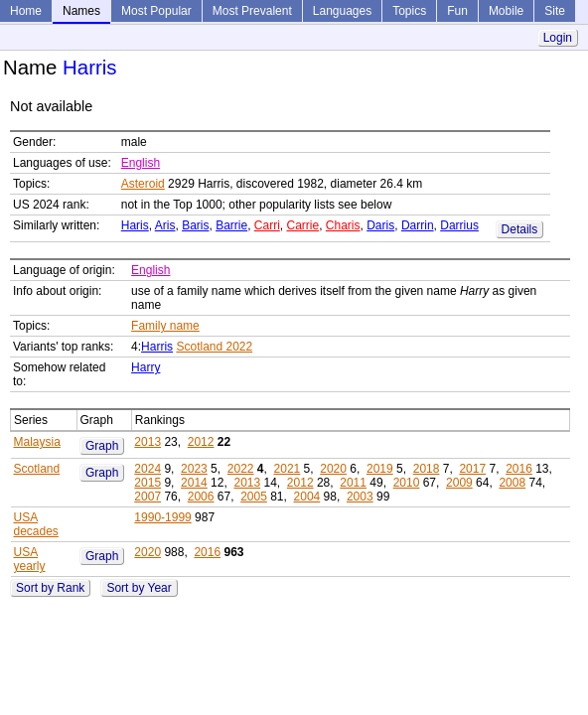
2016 (519, 469)
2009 (459, 483)
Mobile (506, 11)
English (141, 163)
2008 (512, 483)
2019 (380, 469)
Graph (102, 446)
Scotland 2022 (214, 347)
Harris (157, 347)
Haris (135, 225)
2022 (241, 469)
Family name (165, 326)
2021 (288, 469)
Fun (457, 11)
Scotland (37, 469)
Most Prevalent (252, 11)
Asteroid (143, 184)
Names (81, 11)
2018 (427, 469)
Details (520, 229)
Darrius (459, 225)
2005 (254, 497)
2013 (147, 442)
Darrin (418, 225)
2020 (333, 469)
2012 (201, 442)
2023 (194, 469)
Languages (342, 11)
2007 (147, 497)
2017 (472, 469)
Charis (343, 225)
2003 (360, 497)
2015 (147, 483)
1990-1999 (162, 517)
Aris (165, 225)
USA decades (36, 524)
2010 (407, 483)
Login (558, 38)
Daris (380, 225)
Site (555, 11)
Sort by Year (139, 588)
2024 (147, 469)
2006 (201, 497)
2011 (353, 483)
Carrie (303, 225)
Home (26, 11)
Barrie (231, 225)
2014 (194, 483)
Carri (267, 225)
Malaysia (37, 442)
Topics (409, 11)
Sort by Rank (50, 588)
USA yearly (30, 559)
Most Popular (156, 11)
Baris (195, 225)
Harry (146, 367)
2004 (307, 497)
